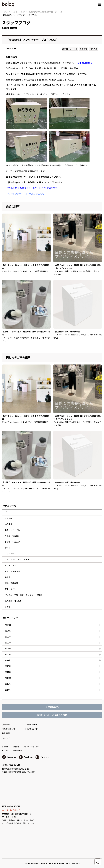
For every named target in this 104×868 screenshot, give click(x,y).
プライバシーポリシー (31, 747)
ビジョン (5, 751)
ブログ (8, 512)
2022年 (8, 643)
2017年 (8, 672)
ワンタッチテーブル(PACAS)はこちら (26, 194)
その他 (8, 607)
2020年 (8, 654)
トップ (5, 12)
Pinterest (42, 757)
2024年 (8, 631)
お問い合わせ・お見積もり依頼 (52, 715)
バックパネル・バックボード (17, 559)
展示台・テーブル (70, 49)
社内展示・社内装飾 (13, 601)
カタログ (6, 738)
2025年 (8, 625)
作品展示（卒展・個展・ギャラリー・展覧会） (25, 595)
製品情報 (84, 49)
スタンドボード (11, 554)
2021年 (8, 648)
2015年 (8, 684)
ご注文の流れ (52, 707)
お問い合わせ (32, 724)
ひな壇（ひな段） (12, 536)
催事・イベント (11, 589)
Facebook (26, 757)
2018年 (8, 666)
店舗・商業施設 (11, 583)
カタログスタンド (12, 571)
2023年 (8, 637)
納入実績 (94, 49)
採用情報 (16, 747)
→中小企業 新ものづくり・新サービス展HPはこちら (32, 188)
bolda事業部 (17, 751)
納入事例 (6, 733)
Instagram (9, 757)
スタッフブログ (18, 12)
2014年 (8, 690)
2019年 (8, 660)
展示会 (8, 577)
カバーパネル (10, 565)
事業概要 (5, 747)
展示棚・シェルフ (12, 542)
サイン (8, 548)
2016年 (8, 678)
